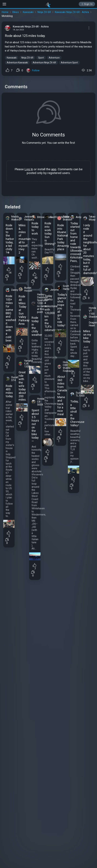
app (54, 169)
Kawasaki (28, 12)
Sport (41, 58)
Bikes (16, 12)
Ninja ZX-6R (44, 12)
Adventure (54, 58)
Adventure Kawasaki (17, 63)
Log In (29, 169)
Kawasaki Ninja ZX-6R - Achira (72, 12)
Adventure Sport (69, 63)
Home (5, 12)
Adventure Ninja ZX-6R (44, 63)
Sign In (87, 4)
